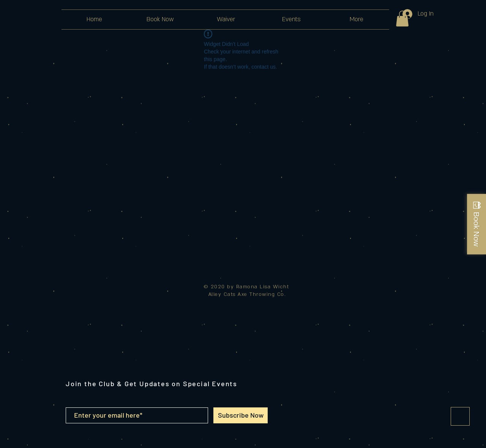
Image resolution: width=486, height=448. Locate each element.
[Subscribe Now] (241, 415)
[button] (402, 19)
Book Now (477, 229)
